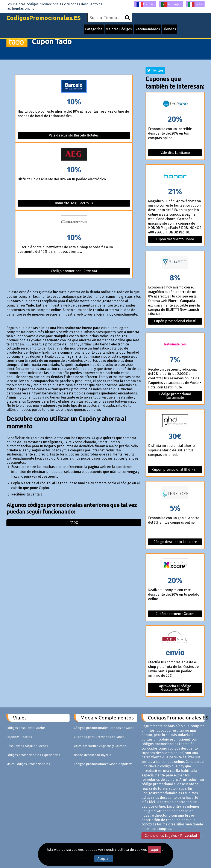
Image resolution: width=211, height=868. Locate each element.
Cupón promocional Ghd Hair (175, 470)
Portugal (171, 5)
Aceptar (104, 859)
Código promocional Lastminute (175, 396)
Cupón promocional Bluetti (175, 321)
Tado (74, 523)
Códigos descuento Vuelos (26, 728)
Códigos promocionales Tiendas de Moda (104, 728)
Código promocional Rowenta (74, 271)
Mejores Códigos (119, 29)
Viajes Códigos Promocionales (28, 764)
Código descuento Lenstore (175, 542)
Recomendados (148, 29)
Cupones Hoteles (19, 737)
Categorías (94, 29)
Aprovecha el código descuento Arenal (175, 688)
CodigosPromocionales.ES (44, 18)
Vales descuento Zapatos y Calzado (100, 746)
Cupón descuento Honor (175, 239)
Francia (145, 5)
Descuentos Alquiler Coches (27, 746)
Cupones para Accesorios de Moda (99, 737)
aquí (154, 850)
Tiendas (170, 29)
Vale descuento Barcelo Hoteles (74, 135)
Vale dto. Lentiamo (175, 153)
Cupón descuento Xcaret (175, 614)
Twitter (155, 70)
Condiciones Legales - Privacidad (171, 836)
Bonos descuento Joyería (93, 755)
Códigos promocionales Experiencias (33, 755)
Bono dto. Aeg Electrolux (74, 203)
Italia (195, 5)
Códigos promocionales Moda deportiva (103, 764)
